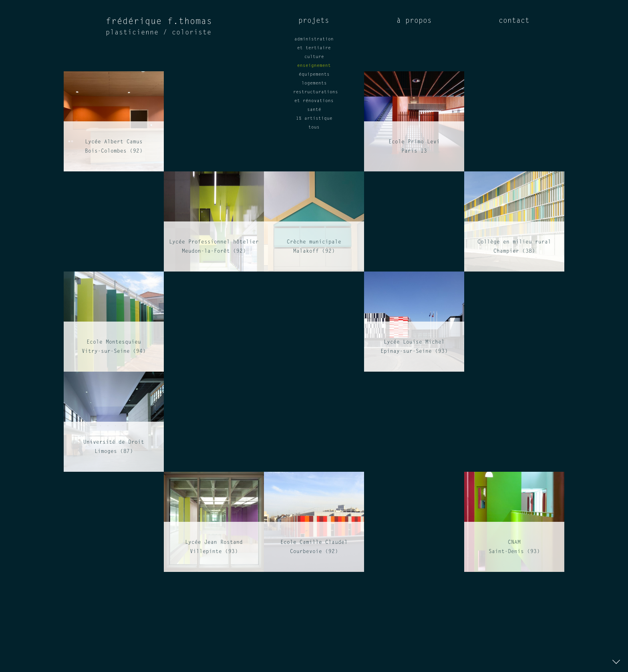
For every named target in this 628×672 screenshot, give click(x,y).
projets (314, 21)
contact (514, 21)
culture (314, 57)
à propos (414, 21)
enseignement (314, 66)
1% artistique (314, 119)
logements (314, 83)
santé (314, 110)
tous (314, 128)
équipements (314, 75)
